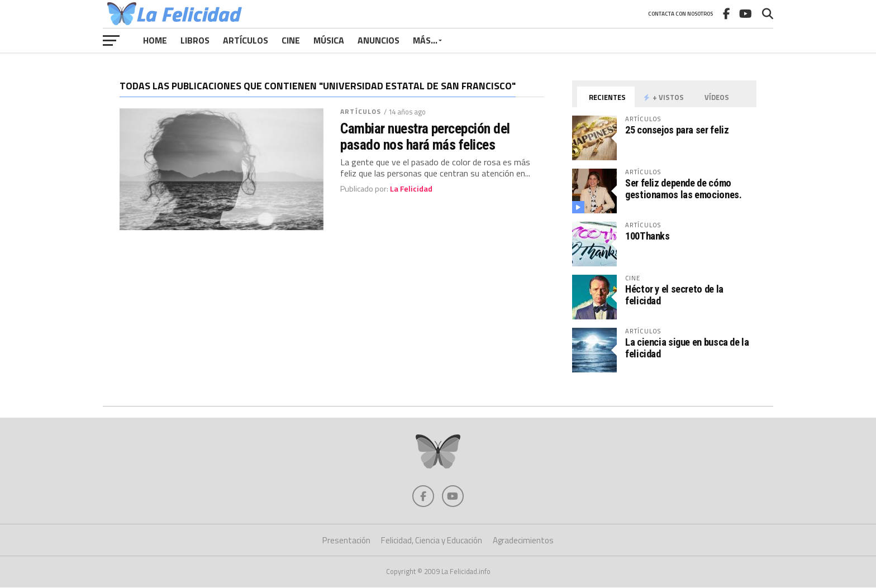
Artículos (246, 40)
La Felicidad (411, 189)
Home (155, 40)
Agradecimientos (523, 541)
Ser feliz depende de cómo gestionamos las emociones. (683, 188)
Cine (291, 40)
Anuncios (379, 40)
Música (329, 40)
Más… (425, 40)
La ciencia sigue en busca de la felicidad (687, 348)
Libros (195, 40)
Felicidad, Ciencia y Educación (432, 541)
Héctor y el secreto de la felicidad (674, 295)
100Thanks (648, 236)
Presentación (346, 541)
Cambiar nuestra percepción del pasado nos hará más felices (425, 136)
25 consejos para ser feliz (677, 130)
